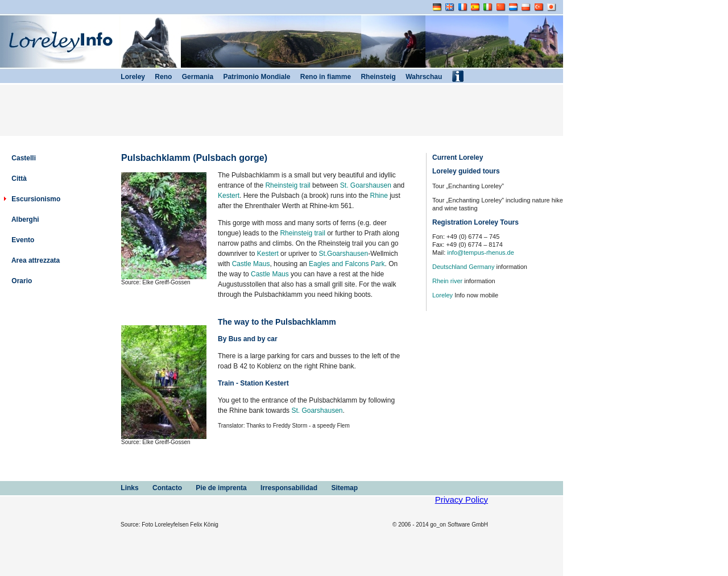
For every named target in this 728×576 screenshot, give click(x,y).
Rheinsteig (373, 77)
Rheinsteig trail (288, 185)
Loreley (442, 295)
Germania (193, 77)
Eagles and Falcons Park (347, 264)
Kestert (229, 196)
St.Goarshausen (343, 254)
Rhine (379, 196)
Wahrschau (419, 77)
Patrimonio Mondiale (252, 77)
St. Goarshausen (366, 185)
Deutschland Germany (463, 267)
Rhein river (447, 281)
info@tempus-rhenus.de (481, 252)
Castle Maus (251, 264)
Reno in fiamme (320, 77)
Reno (158, 77)
